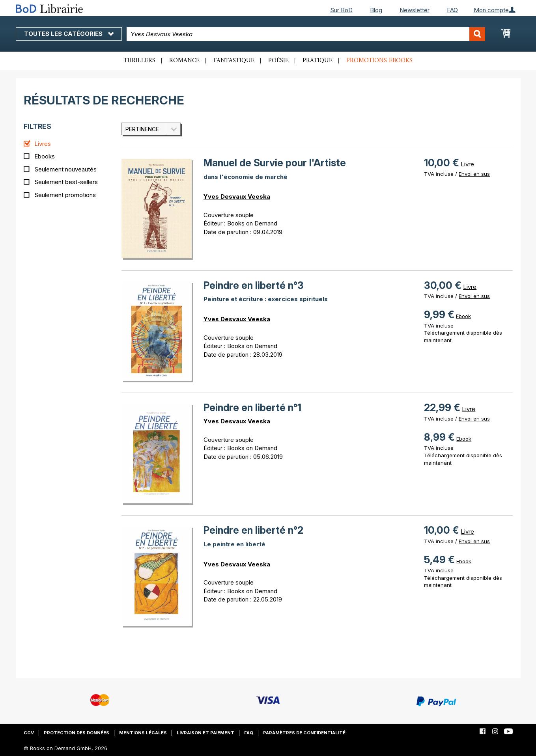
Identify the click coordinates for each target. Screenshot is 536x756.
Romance (184, 61)
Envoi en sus (474, 174)
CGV (29, 733)
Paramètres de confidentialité (304, 733)
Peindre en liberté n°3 (254, 285)
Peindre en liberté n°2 (253, 530)
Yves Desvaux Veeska (237, 196)
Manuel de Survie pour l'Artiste (275, 163)
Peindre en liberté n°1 (252, 408)
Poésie (278, 61)
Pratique (317, 61)
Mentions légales (143, 733)
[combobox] (306, 34)
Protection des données (77, 733)
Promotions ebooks (379, 61)
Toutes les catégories (69, 34)
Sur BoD (341, 10)
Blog (376, 10)
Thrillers (140, 61)
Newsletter (415, 10)
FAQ (452, 10)
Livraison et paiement (205, 733)
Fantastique (234, 61)
